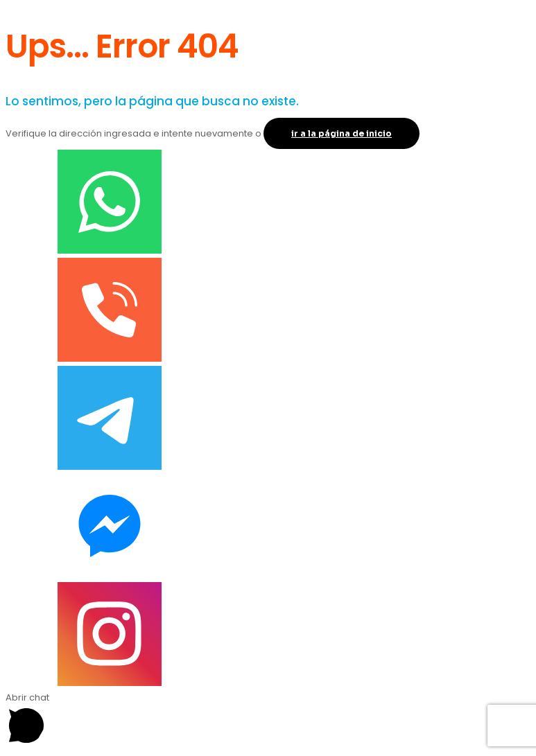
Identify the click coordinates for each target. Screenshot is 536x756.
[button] (268, 720)
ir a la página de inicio (342, 133)
